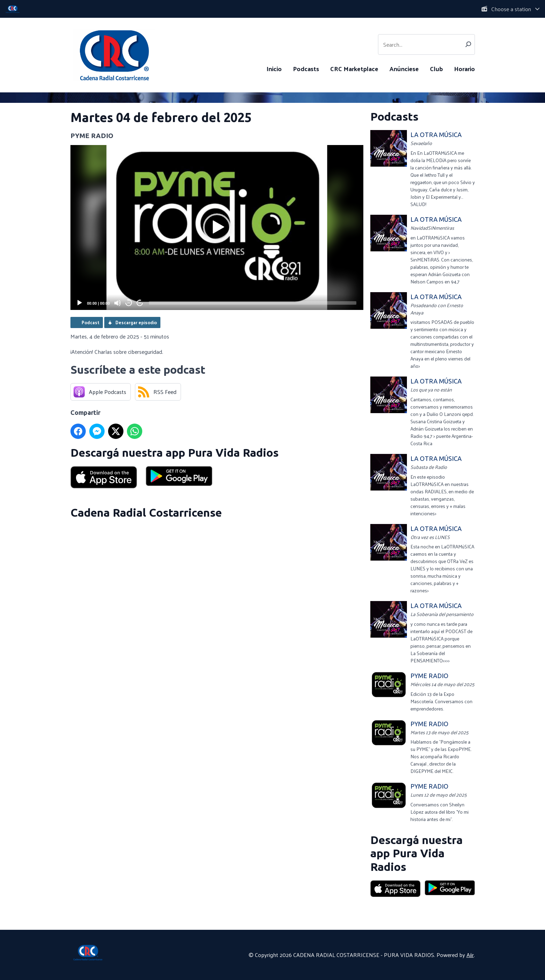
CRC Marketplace (354, 69)
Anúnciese (404, 69)
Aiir (470, 955)
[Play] (80, 303)
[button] (217, 227)
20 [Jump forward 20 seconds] (140, 303)
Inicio (274, 69)
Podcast (90, 322)
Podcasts (306, 69)
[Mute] (118, 303)
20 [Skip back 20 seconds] (129, 303)
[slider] (253, 303)
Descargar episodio (136, 322)
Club (436, 69)
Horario (464, 69)
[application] (217, 227)
